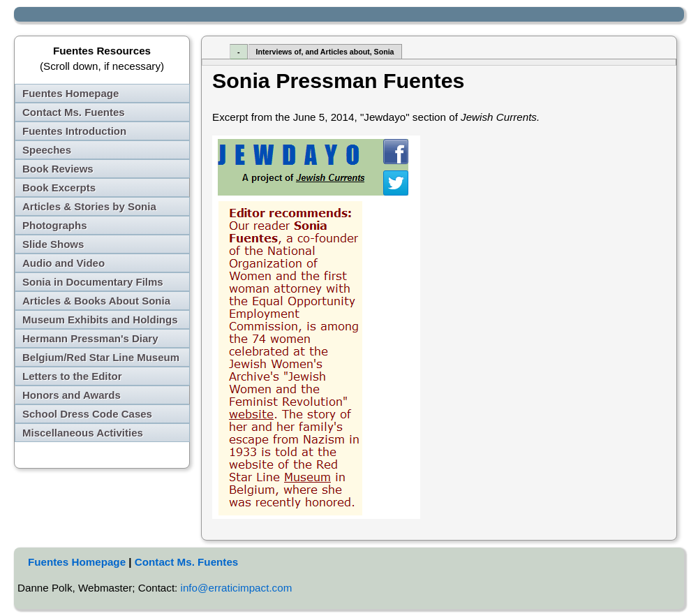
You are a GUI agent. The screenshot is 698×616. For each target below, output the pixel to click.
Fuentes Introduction (74, 131)
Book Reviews (58, 169)
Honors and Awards (72, 395)
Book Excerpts (59, 188)
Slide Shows (53, 244)
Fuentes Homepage (70, 93)
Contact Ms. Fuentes (74, 112)
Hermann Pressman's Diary (90, 338)
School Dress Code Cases (87, 414)
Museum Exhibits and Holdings (100, 320)
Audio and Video (64, 263)
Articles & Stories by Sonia (89, 206)
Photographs (55, 225)
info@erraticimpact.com (237, 588)
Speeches (47, 150)
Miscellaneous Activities (83, 433)
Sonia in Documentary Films (93, 282)
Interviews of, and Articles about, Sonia (325, 52)
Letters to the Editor (72, 376)
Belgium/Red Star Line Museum (101, 357)
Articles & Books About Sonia (96, 301)
